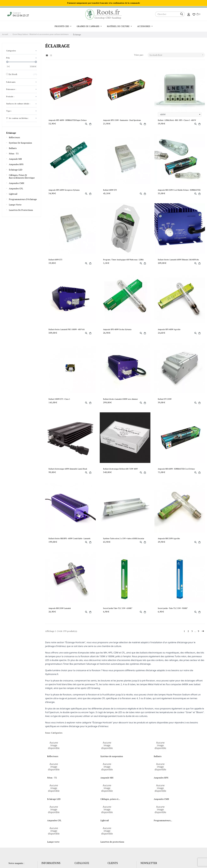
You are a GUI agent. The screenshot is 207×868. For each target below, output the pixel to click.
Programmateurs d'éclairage (23, 199)
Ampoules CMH (17, 183)
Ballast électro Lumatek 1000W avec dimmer (120, 399)
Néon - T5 (14, 154)
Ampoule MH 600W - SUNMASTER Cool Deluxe (176, 469)
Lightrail (13, 194)
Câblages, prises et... (110, 799)
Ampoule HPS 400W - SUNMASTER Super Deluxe (68, 120)
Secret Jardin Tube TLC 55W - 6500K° (118, 608)
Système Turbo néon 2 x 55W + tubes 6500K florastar (124, 539)
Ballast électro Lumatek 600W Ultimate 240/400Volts (178, 260)
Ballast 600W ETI (55, 260)
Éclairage (11, 133)
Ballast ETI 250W (165, 399)
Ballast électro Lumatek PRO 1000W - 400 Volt (67, 329)
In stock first (177, 55)
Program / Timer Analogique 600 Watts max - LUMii (123, 260)
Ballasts (13, 148)
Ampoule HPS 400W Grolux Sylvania (117, 329)
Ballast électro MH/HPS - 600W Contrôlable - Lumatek (69, 539)
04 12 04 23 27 (21, 15)
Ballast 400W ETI (110, 190)
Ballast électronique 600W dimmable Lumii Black (68, 469)
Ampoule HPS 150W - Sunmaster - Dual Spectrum (122, 120)
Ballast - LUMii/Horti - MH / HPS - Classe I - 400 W (177, 120)
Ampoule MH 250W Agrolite (169, 539)
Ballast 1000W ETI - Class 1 (59, 399)
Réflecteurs (14, 137)
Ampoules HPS (16, 164)
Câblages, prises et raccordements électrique (22, 176)
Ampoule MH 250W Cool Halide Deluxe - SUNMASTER (179, 190)
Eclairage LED (16, 170)
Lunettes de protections (21, 210)
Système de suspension (20, 143)
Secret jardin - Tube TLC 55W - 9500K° (173, 608)
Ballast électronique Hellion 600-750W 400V (120, 469)
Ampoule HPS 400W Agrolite (169, 329)
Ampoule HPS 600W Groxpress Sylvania (64, 190)
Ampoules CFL (16, 188)
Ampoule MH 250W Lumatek (60, 608)
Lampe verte (15, 205)
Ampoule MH (15, 159)
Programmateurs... (163, 820)
